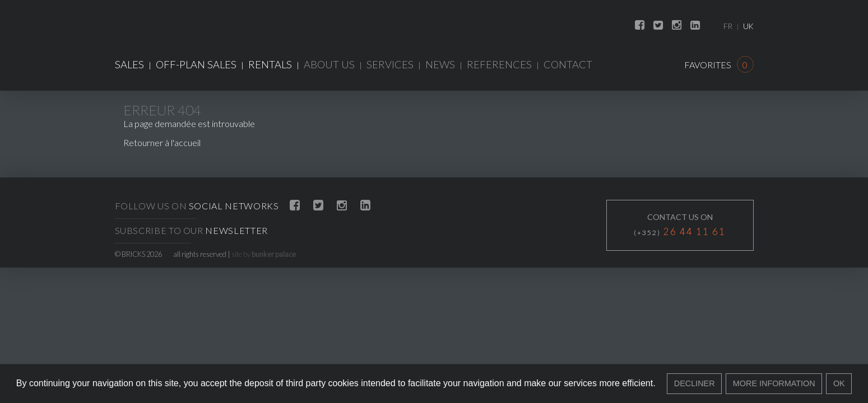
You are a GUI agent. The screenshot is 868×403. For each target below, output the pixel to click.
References (499, 64)
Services (390, 64)
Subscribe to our (191, 230)
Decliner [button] (695, 383)
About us (329, 64)
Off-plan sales (196, 64)
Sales (129, 64)
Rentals (270, 64)
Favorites (719, 65)
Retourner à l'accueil (162, 142)
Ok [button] (839, 383)
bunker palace (274, 254)
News (440, 64)
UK (748, 26)
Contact (568, 64)
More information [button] (774, 383)
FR (728, 26)
